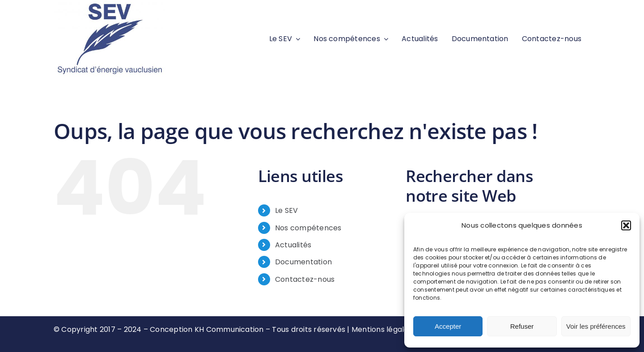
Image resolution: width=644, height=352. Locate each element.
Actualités (293, 245)
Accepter (448, 326)
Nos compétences (308, 228)
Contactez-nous (305, 279)
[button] (626, 225)
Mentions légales (382, 329)
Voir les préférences (596, 326)
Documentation (303, 262)
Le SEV (286, 210)
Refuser (522, 326)
